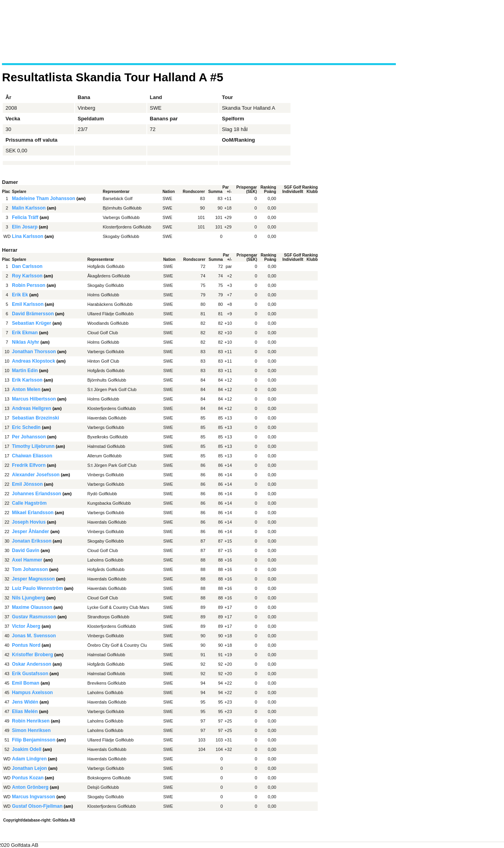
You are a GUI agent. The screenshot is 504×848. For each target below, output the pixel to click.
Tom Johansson (30, 569)
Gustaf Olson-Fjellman (37, 806)
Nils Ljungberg (28, 598)
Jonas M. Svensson (34, 636)
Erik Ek (20, 295)
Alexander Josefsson (36, 475)
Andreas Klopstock (33, 361)
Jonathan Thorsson (34, 352)
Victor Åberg (26, 626)
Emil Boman (25, 683)
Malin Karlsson (29, 208)
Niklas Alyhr (25, 342)
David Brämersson (33, 314)
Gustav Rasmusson (34, 617)
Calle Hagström (29, 503)
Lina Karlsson (27, 236)
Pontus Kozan (28, 778)
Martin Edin (25, 371)
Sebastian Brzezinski (35, 418)
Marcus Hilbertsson (34, 399)
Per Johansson (29, 437)
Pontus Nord (26, 645)
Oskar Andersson (32, 664)
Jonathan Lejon (29, 768)
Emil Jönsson (27, 484)
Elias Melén (25, 711)
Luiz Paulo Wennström (37, 588)
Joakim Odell (27, 749)
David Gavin (25, 550)
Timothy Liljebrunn (33, 446)
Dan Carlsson (27, 266)
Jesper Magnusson (33, 579)
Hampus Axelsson (32, 693)
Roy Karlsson (27, 276)
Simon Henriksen (31, 730)
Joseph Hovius (29, 522)
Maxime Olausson (32, 607)
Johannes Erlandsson (37, 494)
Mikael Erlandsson (33, 513)
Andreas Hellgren (31, 408)
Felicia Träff (25, 217)
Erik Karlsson (27, 380)
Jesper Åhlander (30, 532)
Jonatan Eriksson (32, 541)
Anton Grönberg (30, 787)
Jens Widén (25, 702)
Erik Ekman (25, 333)
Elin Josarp (25, 227)
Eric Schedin (26, 427)
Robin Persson (29, 285)
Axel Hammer (27, 560)
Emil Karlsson (28, 304)
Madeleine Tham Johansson (43, 198)
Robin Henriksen (31, 721)
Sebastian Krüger (31, 323)
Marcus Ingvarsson (33, 797)
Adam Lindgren (29, 759)
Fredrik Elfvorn (29, 465)
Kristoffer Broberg (32, 655)
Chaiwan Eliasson (32, 456)
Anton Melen (26, 389)
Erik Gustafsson (30, 674)
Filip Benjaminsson (34, 740)
